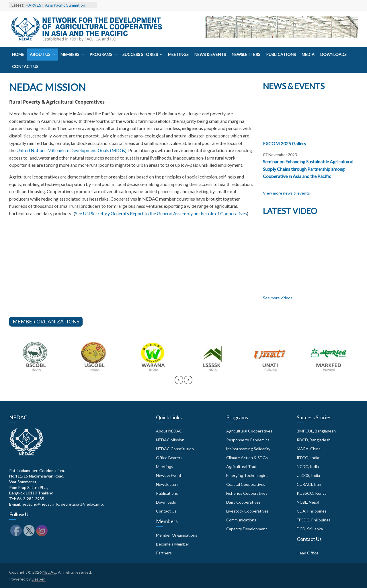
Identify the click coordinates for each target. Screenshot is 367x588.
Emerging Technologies (247, 475)
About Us (40, 54)
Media (308, 54)
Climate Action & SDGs (247, 458)
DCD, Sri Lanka (310, 529)
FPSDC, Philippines (314, 520)
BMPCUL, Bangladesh (316, 431)
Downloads (333, 54)
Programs (101, 54)
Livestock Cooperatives (247, 511)
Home (18, 54)
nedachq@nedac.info (41, 504)
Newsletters (246, 54)
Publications (281, 54)
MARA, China (309, 449)
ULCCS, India (308, 475)
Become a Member (173, 544)
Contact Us (25, 66)
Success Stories (140, 54)
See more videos (278, 298)
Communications (241, 520)
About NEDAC (169, 431)
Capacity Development (247, 529)
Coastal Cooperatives (246, 484)
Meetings (178, 54)
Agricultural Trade (242, 466)
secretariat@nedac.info (82, 504)
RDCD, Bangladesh (314, 440)
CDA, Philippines (312, 511)
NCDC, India (308, 466)
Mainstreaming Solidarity (248, 449)
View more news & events (286, 193)
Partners (164, 553)
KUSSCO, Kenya (312, 493)
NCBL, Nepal (308, 502)
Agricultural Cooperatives (249, 431)
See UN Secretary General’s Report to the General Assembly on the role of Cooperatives (161, 213)
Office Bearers (169, 458)
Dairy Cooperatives (243, 502)
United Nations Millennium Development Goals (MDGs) (71, 150)
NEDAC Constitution (175, 449)
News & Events (210, 54)
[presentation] (179, 383)
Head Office (308, 553)
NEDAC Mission (170, 440)
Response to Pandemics (248, 440)
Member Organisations (177, 535)
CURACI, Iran (309, 484)
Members (70, 54)
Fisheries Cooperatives (247, 493)
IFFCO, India (308, 458)
